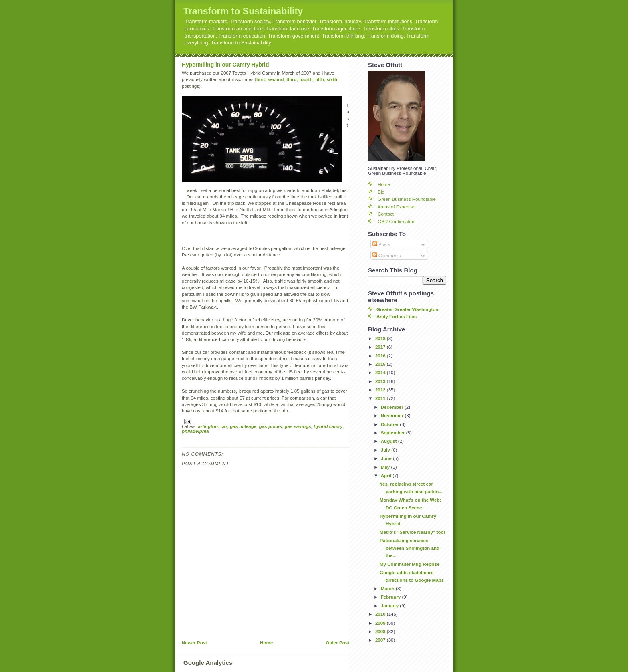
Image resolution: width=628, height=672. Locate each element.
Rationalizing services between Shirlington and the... (410, 548)
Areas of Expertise (397, 207)
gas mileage (243, 426)
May (386, 467)
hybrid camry (328, 426)
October (390, 424)
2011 (381, 398)
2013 (381, 381)
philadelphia (195, 431)
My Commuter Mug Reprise (410, 564)
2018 (381, 339)
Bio (381, 192)
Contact (386, 214)
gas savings (298, 426)
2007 (381, 640)
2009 (381, 623)
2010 (381, 614)
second (276, 79)
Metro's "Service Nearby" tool (412, 532)
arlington (208, 426)
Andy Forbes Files (397, 317)
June (387, 458)
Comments (387, 256)
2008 (381, 632)
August (389, 441)
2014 (381, 373)
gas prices (271, 426)
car (224, 426)
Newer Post (194, 643)
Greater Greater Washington (407, 309)
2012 (381, 390)
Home (266, 643)
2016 (381, 356)
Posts (381, 244)
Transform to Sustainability (243, 11)
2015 (381, 364)
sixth (332, 79)
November (393, 416)
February (391, 597)
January (390, 606)
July (386, 450)
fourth (306, 79)
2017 (381, 347)
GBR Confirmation (397, 222)
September (394, 433)
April (387, 476)
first (261, 79)
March (388, 589)
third (292, 79)
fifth (320, 79)
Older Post (338, 643)
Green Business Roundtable (407, 199)
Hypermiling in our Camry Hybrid (225, 65)
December (393, 407)
